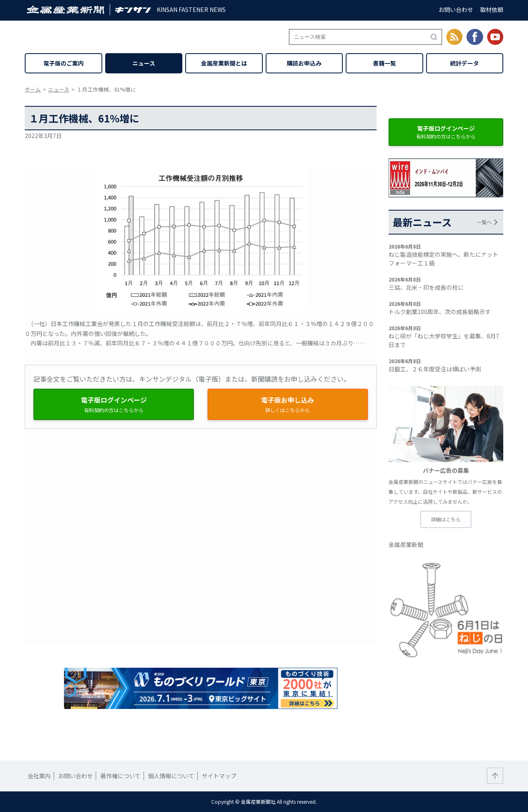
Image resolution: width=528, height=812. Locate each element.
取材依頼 (492, 9)
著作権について (120, 776)
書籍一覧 (384, 63)
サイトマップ (219, 776)
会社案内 (39, 776)
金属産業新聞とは (224, 63)
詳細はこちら (446, 519)
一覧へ (484, 222)
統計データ (464, 63)
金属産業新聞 (406, 544)
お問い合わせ (456, 9)
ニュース (144, 63)
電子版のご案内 (64, 63)
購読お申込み (304, 63)
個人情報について (171, 776)
